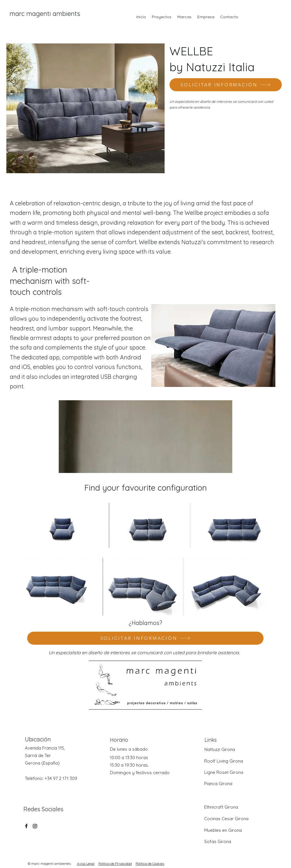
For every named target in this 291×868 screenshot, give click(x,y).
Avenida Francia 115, (45, 748)
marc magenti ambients (45, 14)
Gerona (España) (42, 763)
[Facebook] (26, 826)
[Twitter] (35, 826)
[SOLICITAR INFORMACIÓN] (226, 85)
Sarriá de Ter (38, 755)
